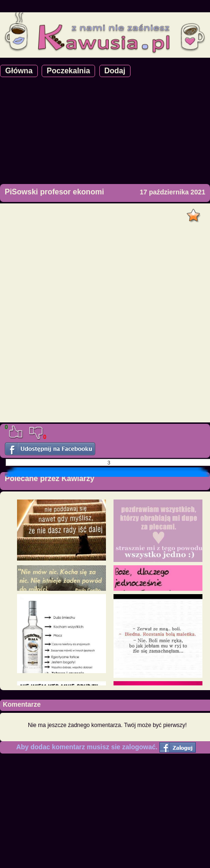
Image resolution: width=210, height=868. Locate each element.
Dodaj (115, 71)
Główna (19, 71)
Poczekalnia (69, 71)
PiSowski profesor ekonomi (54, 192)
